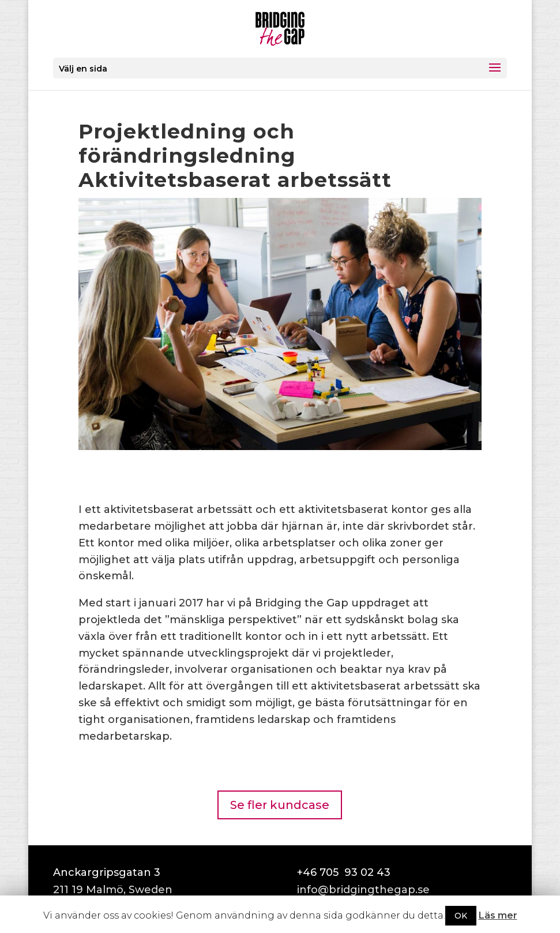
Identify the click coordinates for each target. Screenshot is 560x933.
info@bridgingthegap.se (363, 890)
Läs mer (498, 915)
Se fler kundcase (280, 805)
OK (461, 916)
